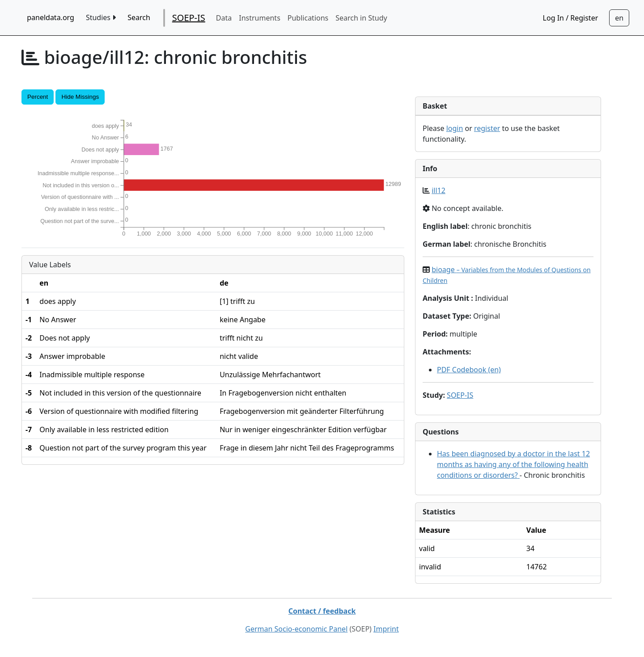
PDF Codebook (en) (469, 370)
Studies (101, 17)
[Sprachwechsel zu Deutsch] (619, 18)
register (487, 128)
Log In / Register (571, 18)
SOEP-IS (189, 18)
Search (139, 17)
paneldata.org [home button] (51, 17)
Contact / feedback (322, 611)
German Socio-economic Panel (296, 629)
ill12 (439, 190)
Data (224, 18)
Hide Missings (80, 97)
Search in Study (361, 18)
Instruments (260, 18)
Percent (38, 97)
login (455, 128)
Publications (308, 18)
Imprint (386, 629)
